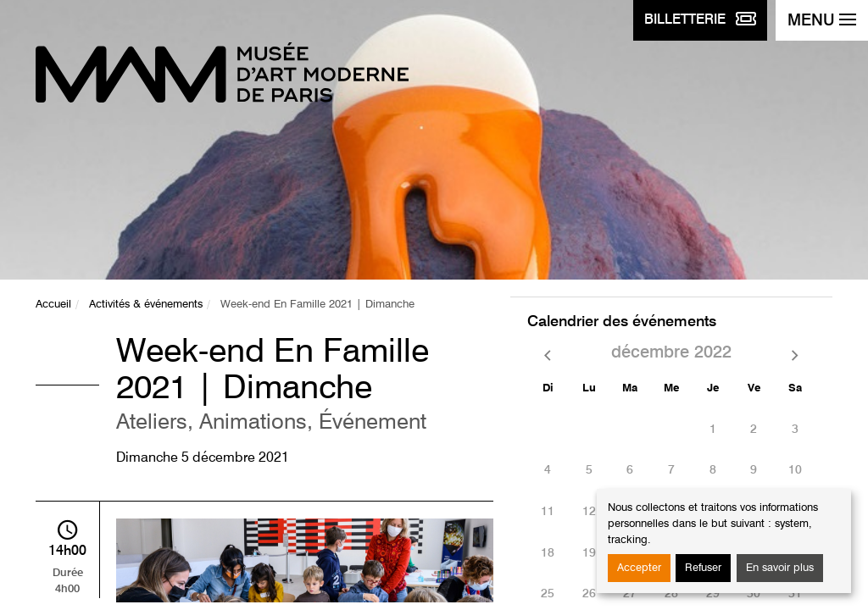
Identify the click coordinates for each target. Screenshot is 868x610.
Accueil (53, 305)
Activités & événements (146, 305)
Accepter (639, 568)
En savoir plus (780, 568)
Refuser (703, 568)
